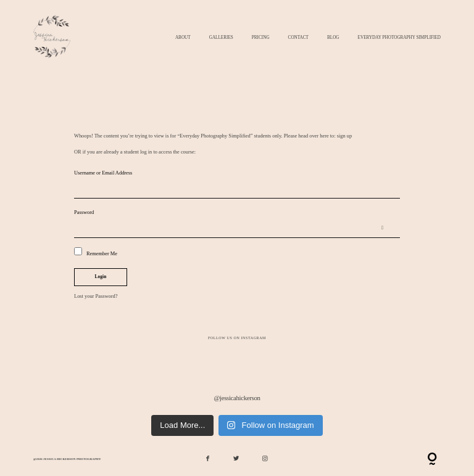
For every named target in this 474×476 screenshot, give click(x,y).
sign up (344, 136)
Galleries (221, 38)
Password (84, 212)
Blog (333, 38)
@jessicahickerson (237, 398)
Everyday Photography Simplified (399, 38)
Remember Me (96, 252)
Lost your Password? (96, 296)
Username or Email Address (103, 173)
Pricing (261, 38)
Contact (298, 38)
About (183, 38)
